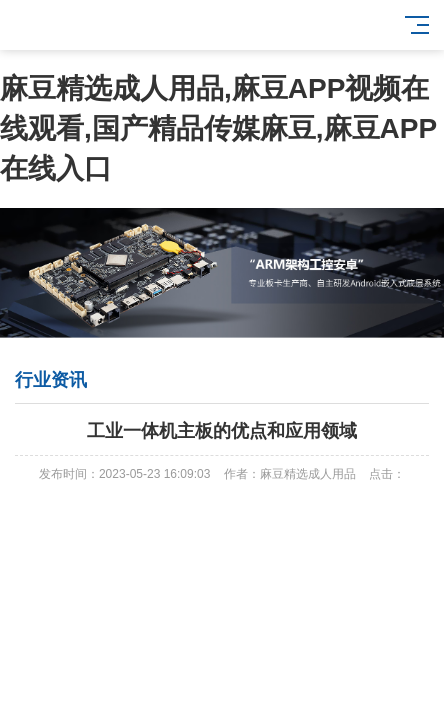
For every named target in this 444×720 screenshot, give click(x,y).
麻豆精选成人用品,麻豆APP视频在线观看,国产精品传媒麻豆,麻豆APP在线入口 (218, 128)
